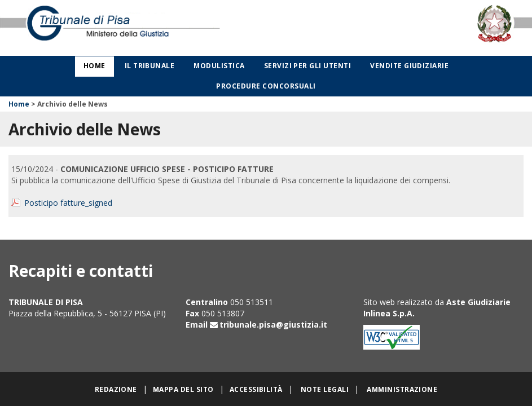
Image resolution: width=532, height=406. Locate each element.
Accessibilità (256, 389)
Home (94, 66)
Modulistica (219, 66)
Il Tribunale (150, 66)
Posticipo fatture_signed (68, 203)
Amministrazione (402, 389)
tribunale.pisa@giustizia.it (273, 325)
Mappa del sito (183, 389)
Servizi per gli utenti (308, 66)
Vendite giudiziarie (409, 66)
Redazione (116, 389)
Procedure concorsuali (266, 86)
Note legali (325, 389)
